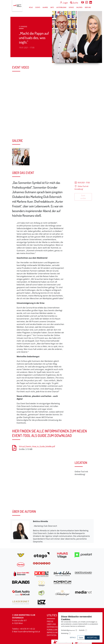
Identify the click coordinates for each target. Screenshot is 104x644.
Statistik (82, 630)
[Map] (42, 484)
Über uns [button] (88, 7)
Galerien (79, 7)
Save (81, 638)
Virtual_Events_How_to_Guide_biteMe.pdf (37, 446)
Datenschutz (53, 627)
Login (65, 3)
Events (38, 7)
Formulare (52, 630)
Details (73, 637)
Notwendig (68, 630)
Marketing (65, 633)
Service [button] (71, 7)
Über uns (51, 624)
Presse (50, 621)
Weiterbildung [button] (61, 7)
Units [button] (52, 7)
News (31, 7)
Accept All (92, 638)
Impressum (52, 632)
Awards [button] (45, 7)
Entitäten (52, 635)
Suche (74, 3)
